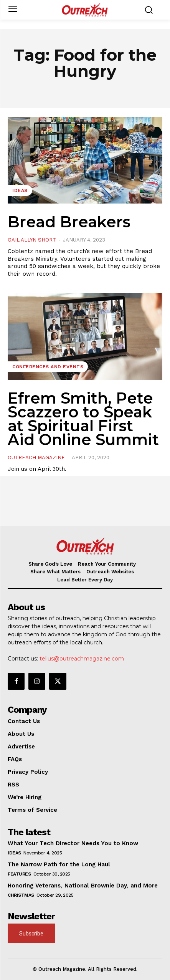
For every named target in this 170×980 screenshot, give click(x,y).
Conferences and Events (48, 367)
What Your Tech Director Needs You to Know (73, 843)
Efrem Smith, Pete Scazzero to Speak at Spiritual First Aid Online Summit (83, 419)
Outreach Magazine (36, 458)
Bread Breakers (69, 222)
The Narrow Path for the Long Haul (59, 864)
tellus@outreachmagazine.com (82, 659)
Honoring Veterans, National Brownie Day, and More (83, 886)
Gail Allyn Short (32, 240)
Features (19, 874)
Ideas (20, 190)
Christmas (21, 895)
